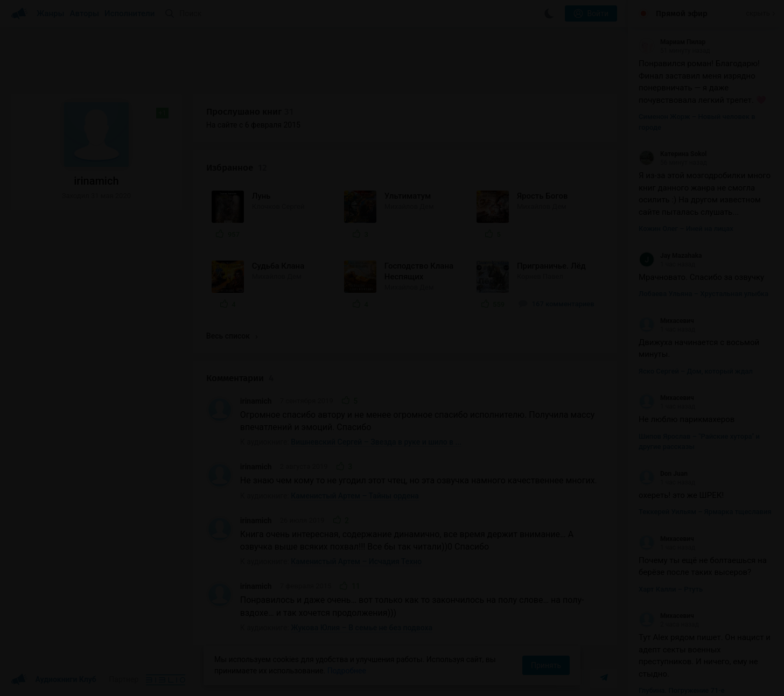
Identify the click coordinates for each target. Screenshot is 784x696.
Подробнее (347, 671)
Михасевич (666, 321)
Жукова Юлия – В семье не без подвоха (362, 628)
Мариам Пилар (672, 42)
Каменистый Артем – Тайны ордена (355, 496)
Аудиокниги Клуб (54, 680)
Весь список (232, 336)
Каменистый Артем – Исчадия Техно (356, 561)
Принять (546, 665)
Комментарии (240, 378)
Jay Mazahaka (670, 256)
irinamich (256, 401)
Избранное (237, 168)
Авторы (85, 13)
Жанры (51, 13)
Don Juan (663, 474)
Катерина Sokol (673, 154)
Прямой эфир (682, 13)
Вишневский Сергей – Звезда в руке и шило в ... (376, 442)
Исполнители (129, 13)
